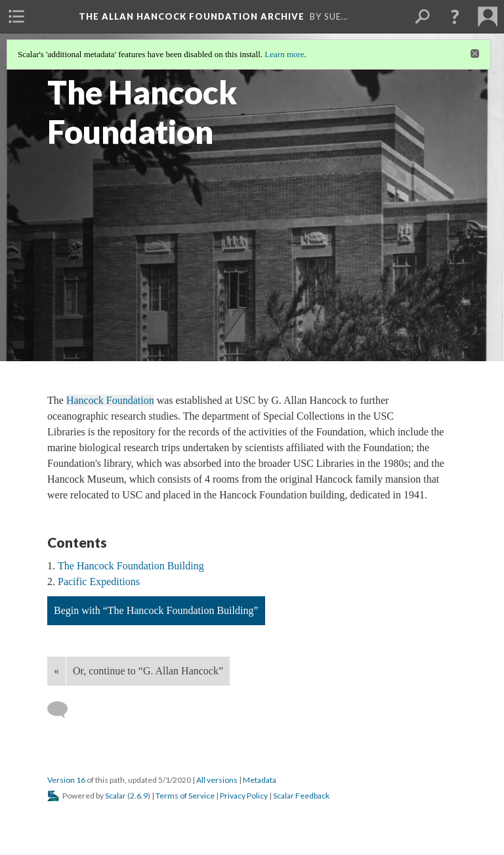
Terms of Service (185, 796)
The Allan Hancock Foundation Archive (192, 16)
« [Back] (56, 671)
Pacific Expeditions (99, 581)
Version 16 (66, 780)
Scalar (115, 796)
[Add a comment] (63, 710)
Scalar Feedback (301, 796)
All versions (217, 780)
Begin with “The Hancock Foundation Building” (156, 610)
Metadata (260, 780)
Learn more (284, 54)
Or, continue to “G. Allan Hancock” (148, 671)
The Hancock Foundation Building (131, 566)
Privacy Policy (244, 796)
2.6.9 (139, 796)
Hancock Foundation (110, 400)
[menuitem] (16, 16)
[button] (455, 16)
